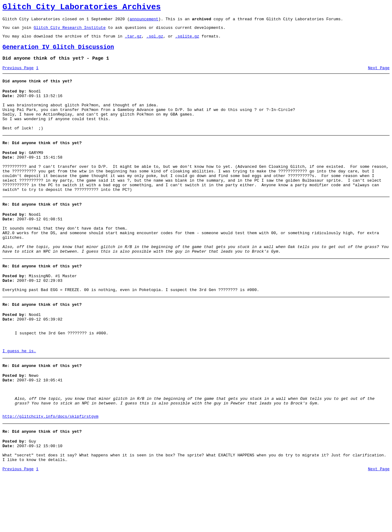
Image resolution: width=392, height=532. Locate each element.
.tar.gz (133, 41)
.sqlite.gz (187, 41)
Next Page (379, 75)
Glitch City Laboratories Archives (82, 8)
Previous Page (18, 75)
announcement (144, 22)
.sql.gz (155, 41)
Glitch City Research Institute (69, 31)
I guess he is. (19, 394)
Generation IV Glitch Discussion (58, 53)
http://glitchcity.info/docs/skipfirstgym (50, 468)
